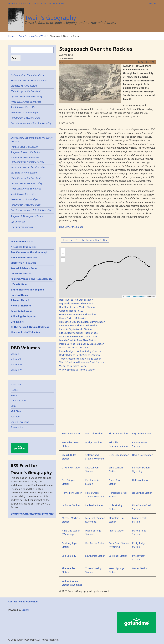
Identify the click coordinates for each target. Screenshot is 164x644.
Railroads (16, 417)
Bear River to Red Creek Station (76, 300)
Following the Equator (23, 316)
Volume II (16, 359)
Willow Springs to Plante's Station (77, 370)
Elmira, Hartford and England (27, 290)
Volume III (16, 365)
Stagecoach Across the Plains (25, 152)
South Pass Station (95, 556)
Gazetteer (16, 384)
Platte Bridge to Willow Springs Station (80, 351)
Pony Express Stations (22, 227)
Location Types (19, 400)
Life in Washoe (18, 222)
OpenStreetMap (139, 297)
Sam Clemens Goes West (32, 36)
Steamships (17, 427)
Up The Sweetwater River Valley (26, 97)
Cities (14, 406)
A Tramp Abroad (20, 300)
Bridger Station (94, 442)
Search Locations (20, 422)
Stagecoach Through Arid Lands (27, 216)
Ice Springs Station (142, 493)
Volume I (15, 354)
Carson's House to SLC (71, 311)
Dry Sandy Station (71, 468)
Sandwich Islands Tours (24, 268)
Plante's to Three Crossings (74, 348)
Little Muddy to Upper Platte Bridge (78, 333)
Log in (152, 3)
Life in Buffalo (19, 284)
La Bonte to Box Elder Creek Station (78, 325)
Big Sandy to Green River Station (77, 303)
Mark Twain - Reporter (23, 263)
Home (12, 3)
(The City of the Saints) (71, 227)
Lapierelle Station (95, 505)
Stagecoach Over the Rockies (25, 158)
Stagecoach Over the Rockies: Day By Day (85, 240)
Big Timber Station (142, 433)
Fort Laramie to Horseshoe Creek (27, 75)
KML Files (16, 411)
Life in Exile (17, 322)
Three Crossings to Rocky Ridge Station (80, 359)
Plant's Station (116, 531)
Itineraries (46, 3)
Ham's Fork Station (72, 493)
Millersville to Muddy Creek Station (78, 337)
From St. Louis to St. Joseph (24, 147)
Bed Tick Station (94, 433)
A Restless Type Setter (23, 247)
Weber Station (140, 568)
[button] (63, 250)
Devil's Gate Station (143, 455)
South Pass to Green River (24, 107)
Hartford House (20, 295)
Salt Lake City (69, 556)
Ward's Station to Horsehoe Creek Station (82, 362)
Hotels (14, 390)
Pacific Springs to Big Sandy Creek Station (82, 344)
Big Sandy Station (118, 433)
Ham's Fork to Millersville (73, 318)
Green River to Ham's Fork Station (78, 314)
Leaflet (126, 297)
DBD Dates (33, 3)
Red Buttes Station (95, 543)
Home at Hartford (21, 306)
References (59, 3)
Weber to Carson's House (73, 366)
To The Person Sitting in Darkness (30, 327)
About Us (21, 3)
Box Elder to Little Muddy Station (77, 307)
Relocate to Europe (21, 311)
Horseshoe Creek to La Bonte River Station (82, 322)
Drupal (25, 610)
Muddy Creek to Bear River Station (78, 340)
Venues (15, 395)
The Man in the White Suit (25, 332)
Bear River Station (72, 433)
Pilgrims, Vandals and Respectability (31, 279)
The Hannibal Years (22, 242)
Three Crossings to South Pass (26, 102)
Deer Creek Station (119, 455)
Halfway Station (141, 480)
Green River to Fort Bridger (24, 113)
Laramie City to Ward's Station (76, 329)
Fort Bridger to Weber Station (26, 118)
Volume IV (16, 370)
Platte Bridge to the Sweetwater (27, 91)
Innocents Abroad (21, 273)
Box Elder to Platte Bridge (24, 86)
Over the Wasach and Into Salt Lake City (31, 123)
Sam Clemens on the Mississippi (29, 252)
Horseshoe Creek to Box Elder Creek (29, 80)
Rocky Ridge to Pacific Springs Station (80, 355)
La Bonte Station (71, 505)
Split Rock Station (118, 556)
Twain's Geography (50, 18)
